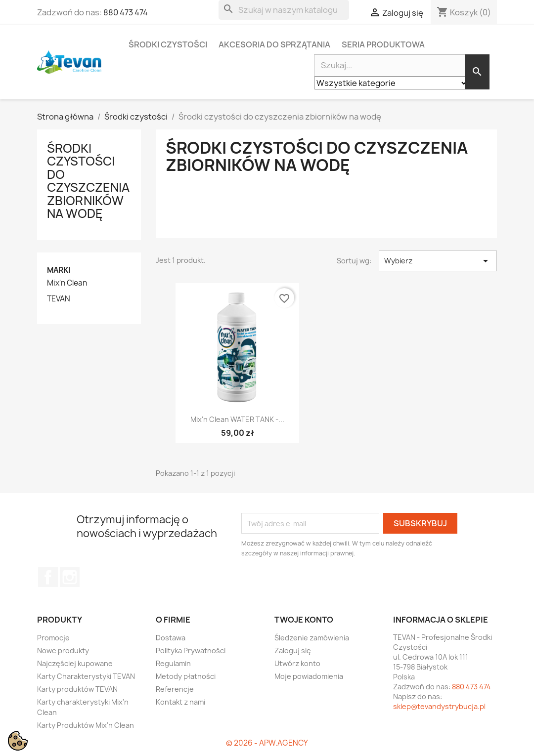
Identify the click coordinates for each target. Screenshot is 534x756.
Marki (59, 270)
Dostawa (171, 638)
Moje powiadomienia (309, 676)
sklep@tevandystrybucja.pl (439, 706)
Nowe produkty (63, 651)
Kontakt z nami (180, 702)
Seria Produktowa (383, 44)
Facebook (48, 577)
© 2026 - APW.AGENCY (267, 743)
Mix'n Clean (67, 283)
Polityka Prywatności (191, 651)
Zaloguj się (293, 651)
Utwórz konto (297, 663)
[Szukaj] (284, 10)
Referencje (175, 689)
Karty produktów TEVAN (77, 689)
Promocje (53, 638)
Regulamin (173, 663)
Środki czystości (168, 44)
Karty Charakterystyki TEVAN (86, 676)
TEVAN (59, 299)
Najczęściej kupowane (75, 663)
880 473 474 (126, 12)
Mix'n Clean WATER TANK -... (237, 419)
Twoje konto (304, 620)
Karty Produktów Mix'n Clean (86, 725)
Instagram (70, 577)
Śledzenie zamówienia (312, 638)
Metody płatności (186, 676)
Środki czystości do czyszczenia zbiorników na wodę (88, 181)
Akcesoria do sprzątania (274, 44)
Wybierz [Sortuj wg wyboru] (438, 261)
